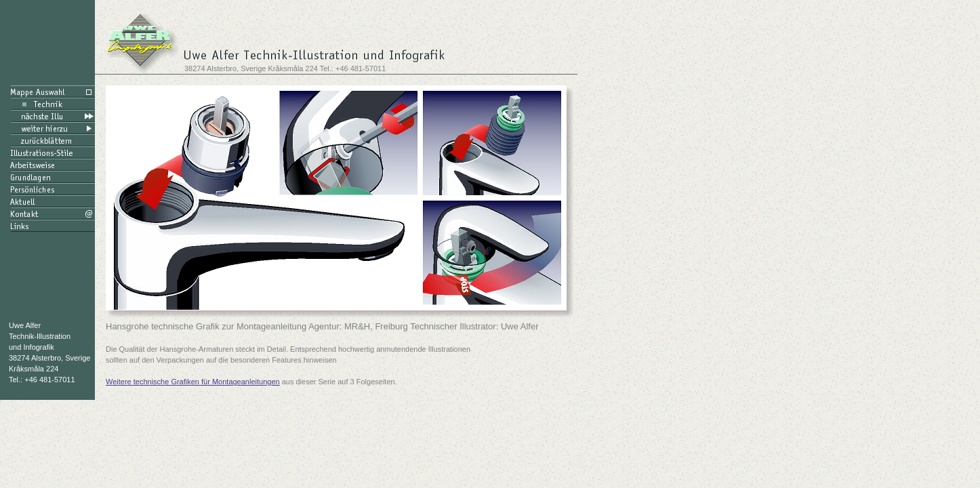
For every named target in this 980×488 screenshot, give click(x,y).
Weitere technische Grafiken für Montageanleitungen (193, 382)
